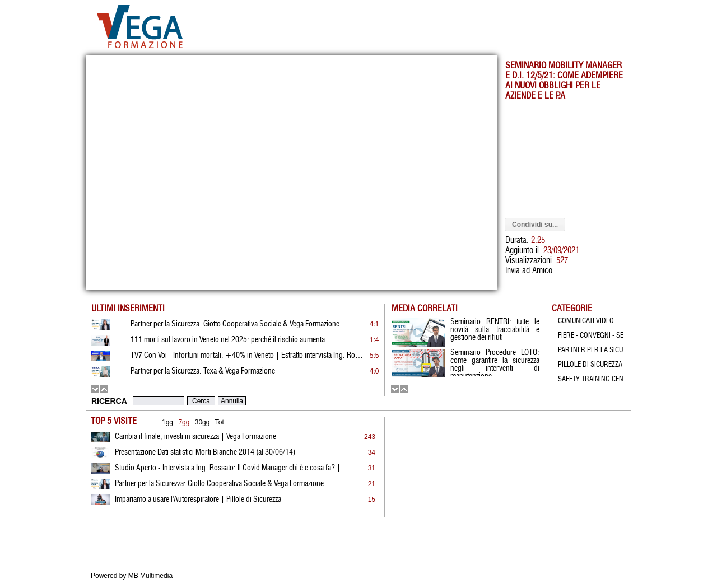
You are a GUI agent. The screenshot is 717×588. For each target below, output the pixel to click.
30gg (202, 422)
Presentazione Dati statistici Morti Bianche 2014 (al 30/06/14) (205, 452)
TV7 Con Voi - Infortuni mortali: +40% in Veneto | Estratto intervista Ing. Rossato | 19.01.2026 (248, 356)
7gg (184, 422)
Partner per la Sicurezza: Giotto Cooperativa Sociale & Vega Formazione (219, 484)
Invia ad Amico (529, 271)
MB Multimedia (150, 576)
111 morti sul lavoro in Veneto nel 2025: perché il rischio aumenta (228, 340)
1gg (167, 422)
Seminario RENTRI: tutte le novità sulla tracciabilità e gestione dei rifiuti (495, 330)
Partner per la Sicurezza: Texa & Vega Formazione (203, 371)
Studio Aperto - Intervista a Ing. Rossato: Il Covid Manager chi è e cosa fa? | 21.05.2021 (232, 468)
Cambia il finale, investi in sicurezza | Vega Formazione (195, 437)
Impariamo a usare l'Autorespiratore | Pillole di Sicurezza (198, 500)
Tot (220, 422)
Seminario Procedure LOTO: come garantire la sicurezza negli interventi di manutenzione (495, 362)
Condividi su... (535, 225)
